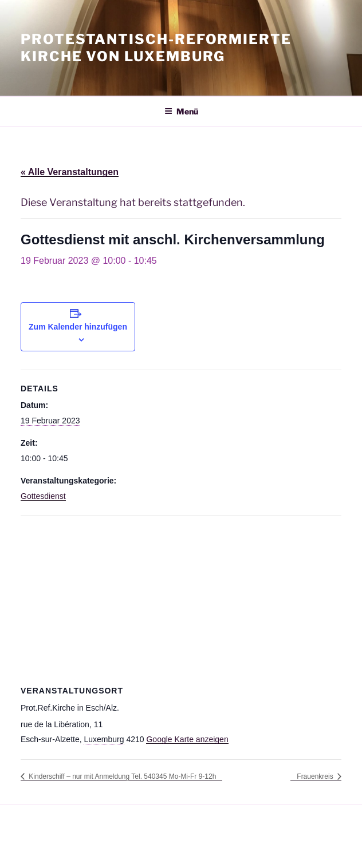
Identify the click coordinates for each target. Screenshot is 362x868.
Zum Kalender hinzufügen (78, 327)
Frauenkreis (316, 776)
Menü (181, 111)
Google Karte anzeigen (187, 739)
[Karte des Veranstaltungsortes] (181, 599)
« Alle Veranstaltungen (70, 172)
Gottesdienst (43, 496)
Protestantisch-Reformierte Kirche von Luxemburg (156, 48)
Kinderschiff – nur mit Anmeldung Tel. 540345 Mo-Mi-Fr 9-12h (121, 776)
